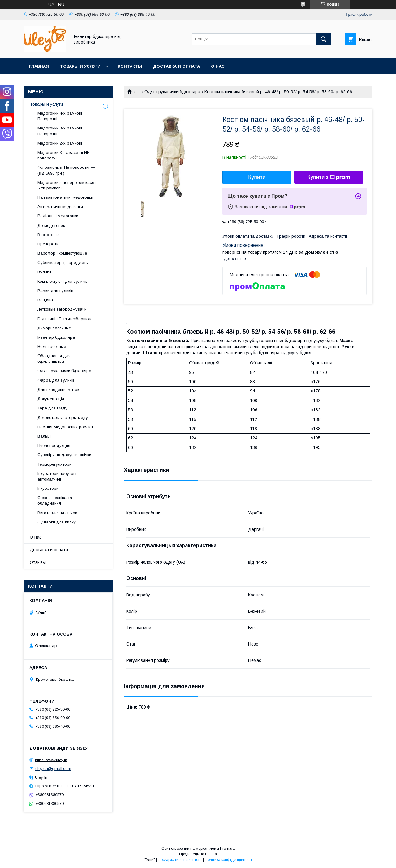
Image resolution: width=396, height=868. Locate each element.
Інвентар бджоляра (56, 337)
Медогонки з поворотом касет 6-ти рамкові (67, 185)
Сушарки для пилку (57, 522)
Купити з (329, 177)
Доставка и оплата (176, 66)
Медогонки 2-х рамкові (60, 143)
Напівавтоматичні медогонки (65, 197)
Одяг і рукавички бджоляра (172, 92)
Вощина (45, 300)
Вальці (44, 436)
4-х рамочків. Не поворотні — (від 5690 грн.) (66, 170)
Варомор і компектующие (62, 253)
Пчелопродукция (54, 445)
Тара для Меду (52, 408)
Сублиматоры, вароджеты (63, 263)
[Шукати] (324, 39)
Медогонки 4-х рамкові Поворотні (60, 116)
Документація (51, 399)
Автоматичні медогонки (60, 207)
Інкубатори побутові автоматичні (57, 476)
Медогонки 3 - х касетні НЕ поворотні (63, 155)
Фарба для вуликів (56, 380)
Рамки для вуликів (55, 291)
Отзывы (38, 562)
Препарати (48, 244)
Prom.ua (227, 849)
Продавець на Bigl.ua (198, 854)
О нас (218, 66)
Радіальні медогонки (58, 216)
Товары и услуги (80, 66)
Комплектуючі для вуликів (62, 281)
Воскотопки (49, 235)
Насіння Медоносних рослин (65, 427)
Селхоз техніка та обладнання (55, 500)
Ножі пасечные (52, 347)
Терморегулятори (54, 464)
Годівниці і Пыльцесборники (65, 319)
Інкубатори (48, 488)
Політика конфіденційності (228, 860)
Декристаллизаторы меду (63, 418)
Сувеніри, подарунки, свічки (64, 455)
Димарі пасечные (54, 328)
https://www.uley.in (51, 760)
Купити (257, 177)
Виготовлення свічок (57, 513)
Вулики (44, 272)
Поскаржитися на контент (180, 860)
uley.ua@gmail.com (53, 769)
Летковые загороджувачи (62, 309)
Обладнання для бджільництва (54, 359)
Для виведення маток (58, 390)
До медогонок (51, 225)
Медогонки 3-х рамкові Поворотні (60, 131)
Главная (39, 66)
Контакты (130, 66)
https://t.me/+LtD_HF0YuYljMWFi (65, 786)
